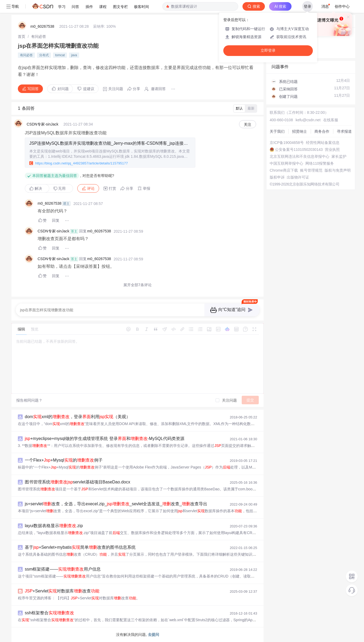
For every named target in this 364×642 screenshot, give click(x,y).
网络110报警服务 (320, 163)
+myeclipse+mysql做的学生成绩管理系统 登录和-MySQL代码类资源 (105, 439)
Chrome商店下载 (284, 170)
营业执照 (332, 150)
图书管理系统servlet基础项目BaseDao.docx (78, 482)
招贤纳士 (300, 131)
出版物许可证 (298, 177)
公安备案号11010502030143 (299, 150)
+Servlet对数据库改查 (62, 591)
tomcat (60, 55)
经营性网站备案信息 (323, 143)
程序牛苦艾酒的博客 (35, 598)
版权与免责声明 (338, 170)
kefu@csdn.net (308, 120)
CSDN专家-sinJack (43, 124)
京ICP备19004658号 (287, 143)
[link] (22, 37)
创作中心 (342, 6)
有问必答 (39, 37)
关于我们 (277, 131)
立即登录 (268, 51)
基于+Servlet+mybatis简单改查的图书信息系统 (80, 547)
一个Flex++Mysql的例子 (64, 460)
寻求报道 (344, 131)
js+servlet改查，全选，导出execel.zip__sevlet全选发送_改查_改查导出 (116, 504)
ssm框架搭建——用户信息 (63, 569)
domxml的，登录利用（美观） (78, 417)
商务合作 (322, 131)
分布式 (44, 55)
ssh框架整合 (49, 613)
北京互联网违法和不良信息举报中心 (300, 156)
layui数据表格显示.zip (54, 526)
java (74, 55)
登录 (308, 6)
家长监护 (339, 156)
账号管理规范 (311, 170)
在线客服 (331, 120)
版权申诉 (277, 177)
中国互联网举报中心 (286, 163)
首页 (22, 37)
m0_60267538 (42, 26)
